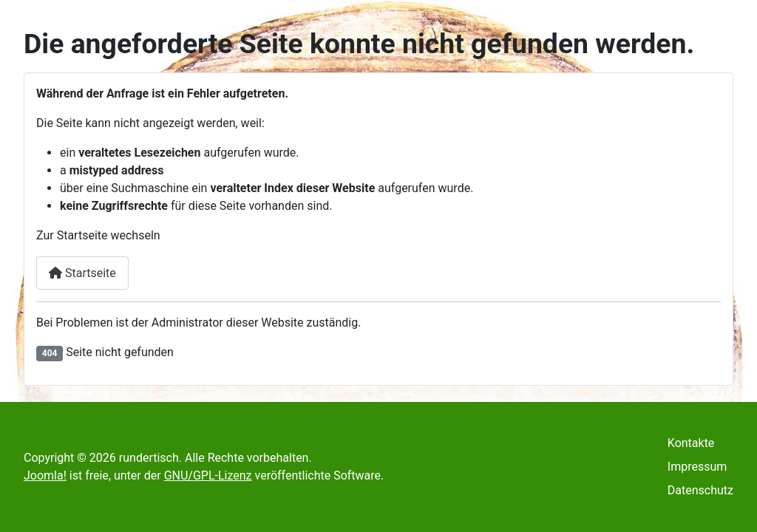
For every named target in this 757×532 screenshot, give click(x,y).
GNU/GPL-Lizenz (208, 475)
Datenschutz (700, 490)
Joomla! (45, 475)
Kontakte (691, 443)
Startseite (82, 273)
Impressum (697, 467)
